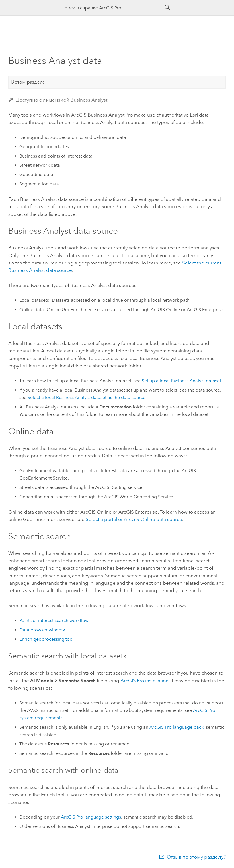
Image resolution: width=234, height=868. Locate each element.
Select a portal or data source (134, 519)
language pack (176, 727)
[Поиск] (168, 8)
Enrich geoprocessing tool (47, 639)
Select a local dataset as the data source (87, 397)
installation (144, 681)
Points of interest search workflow (54, 620)
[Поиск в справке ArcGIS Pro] (111, 8)
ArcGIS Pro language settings (91, 817)
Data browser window (42, 630)
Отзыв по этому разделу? (196, 857)
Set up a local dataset (181, 381)
